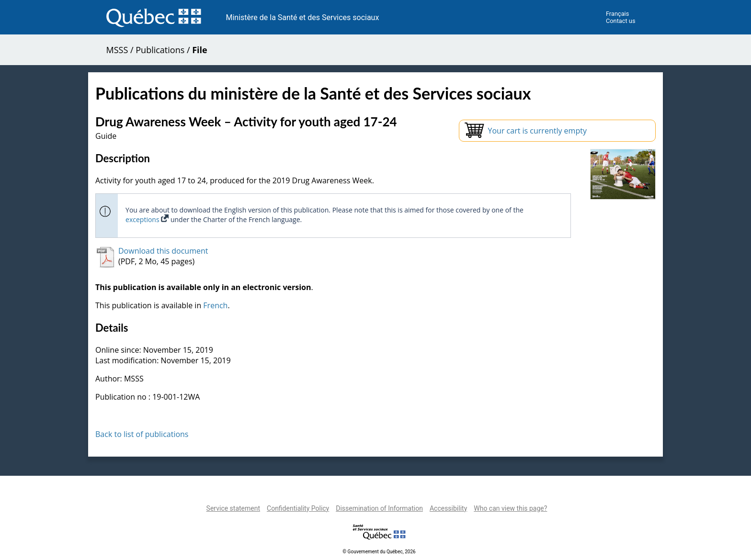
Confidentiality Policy (298, 508)
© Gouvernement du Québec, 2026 (379, 552)
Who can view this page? (510, 508)
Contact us (621, 21)
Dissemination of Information (379, 508)
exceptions (147, 219)
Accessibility (448, 508)
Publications (160, 50)
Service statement (233, 508)
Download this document (163, 251)
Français (617, 14)
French (215, 305)
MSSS (117, 50)
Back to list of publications (142, 434)
